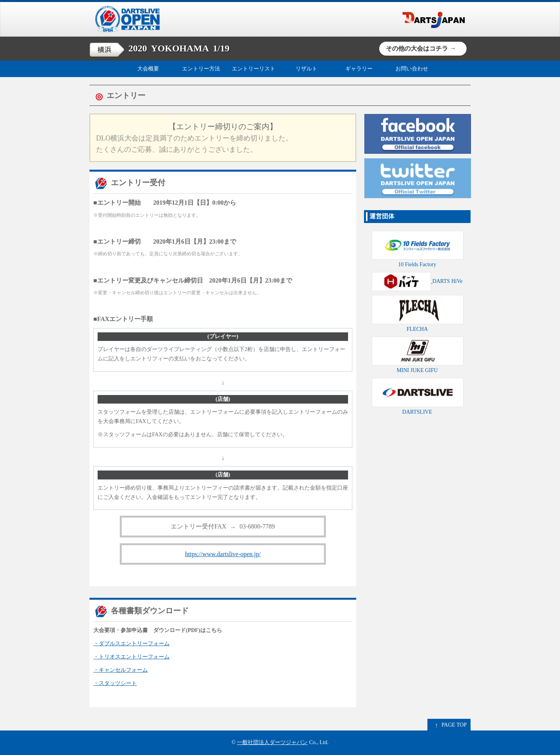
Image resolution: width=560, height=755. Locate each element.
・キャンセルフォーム (121, 670)
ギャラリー (359, 69)
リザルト (306, 69)
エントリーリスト (254, 69)
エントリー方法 (201, 69)
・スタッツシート (115, 683)
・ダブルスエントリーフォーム (131, 644)
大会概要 (148, 69)
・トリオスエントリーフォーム (131, 657)
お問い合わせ (412, 69)
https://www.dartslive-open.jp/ (223, 554)
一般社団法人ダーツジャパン (272, 742)
